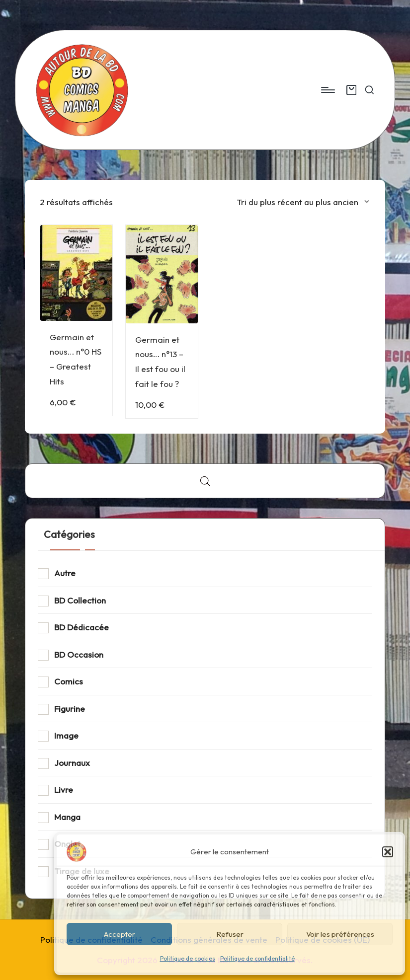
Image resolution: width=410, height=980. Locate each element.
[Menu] (327, 90)
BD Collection (80, 600)
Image (66, 735)
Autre (65, 573)
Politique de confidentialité (257, 958)
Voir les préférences (340, 934)
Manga (67, 817)
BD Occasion (79, 654)
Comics (69, 681)
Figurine (70, 709)
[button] (388, 852)
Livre (64, 790)
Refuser (230, 934)
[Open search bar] (205, 481)
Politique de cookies (188, 958)
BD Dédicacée (82, 627)
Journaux (72, 763)
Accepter (120, 934)
